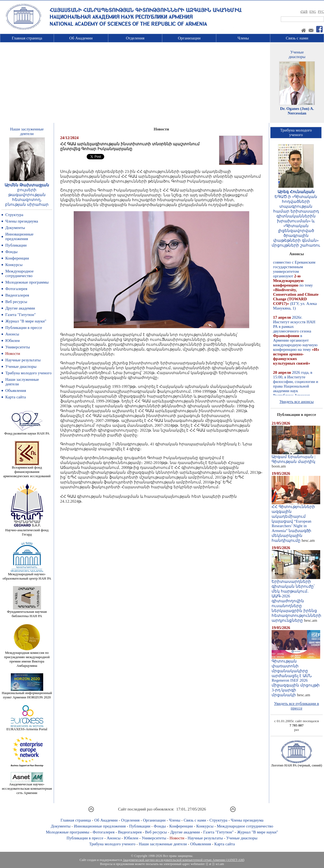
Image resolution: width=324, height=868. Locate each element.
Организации (189, 38)
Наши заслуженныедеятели (27, 131)
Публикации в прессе (24, 328)
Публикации (16, 245)
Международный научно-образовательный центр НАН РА (27, 575)
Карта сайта (16, 397)
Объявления (16, 391)
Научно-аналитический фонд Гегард (27, 531)
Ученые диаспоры (21, 366)
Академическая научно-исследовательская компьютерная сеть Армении (27, 787)
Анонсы (12, 334)
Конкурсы (14, 265)
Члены (243, 38)
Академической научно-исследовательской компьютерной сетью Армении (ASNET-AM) (183, 860)
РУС (321, 12)
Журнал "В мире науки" (26, 321)
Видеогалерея (17, 295)
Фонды (11, 252)
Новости (13, 354)
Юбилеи (13, 341)
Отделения (135, 38)
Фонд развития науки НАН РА (27, 432)
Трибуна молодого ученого (28, 373)
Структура (14, 215)
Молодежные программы (27, 282)
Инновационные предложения (19, 236)
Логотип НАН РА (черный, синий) (297, 764)
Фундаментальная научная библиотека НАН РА (27, 612)
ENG (313, 12)
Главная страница (27, 38)
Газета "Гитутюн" (21, 315)
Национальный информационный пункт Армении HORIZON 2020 (27, 693)
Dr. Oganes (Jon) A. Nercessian (297, 111)
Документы (15, 228)
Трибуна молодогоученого (296, 132)
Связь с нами (297, 38)
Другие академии (20, 308)
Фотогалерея (16, 289)
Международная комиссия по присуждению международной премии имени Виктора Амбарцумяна (27, 657)
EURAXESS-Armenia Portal (27, 727)
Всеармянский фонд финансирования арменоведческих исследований (27, 470)
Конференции (17, 258)
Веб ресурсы (16, 302)
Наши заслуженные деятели (163, 844)
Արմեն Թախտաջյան (27, 185)
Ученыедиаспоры (297, 54)
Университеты (18, 347)
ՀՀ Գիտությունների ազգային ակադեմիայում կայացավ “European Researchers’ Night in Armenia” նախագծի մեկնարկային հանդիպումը (296, 522)
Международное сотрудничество (20, 273)
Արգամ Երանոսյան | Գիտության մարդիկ (296, 457)
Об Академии (81, 38)
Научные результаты (23, 360)
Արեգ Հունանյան (296, 192)
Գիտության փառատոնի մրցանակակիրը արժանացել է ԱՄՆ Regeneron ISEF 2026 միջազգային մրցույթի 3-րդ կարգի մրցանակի (296, 676)
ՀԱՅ (304, 12)
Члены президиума (22, 221)
